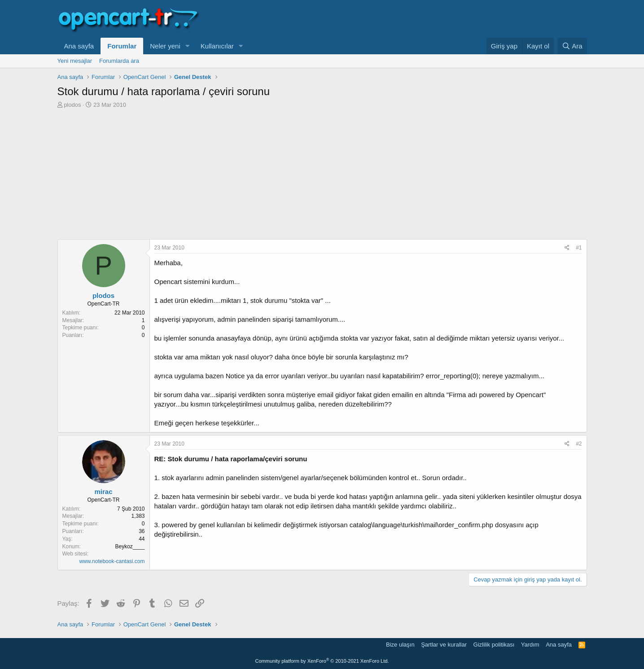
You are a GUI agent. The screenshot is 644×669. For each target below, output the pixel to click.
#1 (579, 248)
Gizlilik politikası (494, 645)
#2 (579, 444)
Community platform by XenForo (322, 661)
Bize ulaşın (400, 645)
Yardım (530, 645)
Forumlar (122, 46)
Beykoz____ (130, 547)
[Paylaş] (567, 248)
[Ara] (572, 46)
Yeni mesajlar (75, 61)
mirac (103, 492)
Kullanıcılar (217, 46)
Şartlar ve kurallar (444, 645)
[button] (188, 46)
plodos (72, 105)
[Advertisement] (322, 176)
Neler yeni (165, 46)
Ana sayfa (79, 46)
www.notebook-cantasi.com (112, 561)
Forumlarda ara (119, 61)
